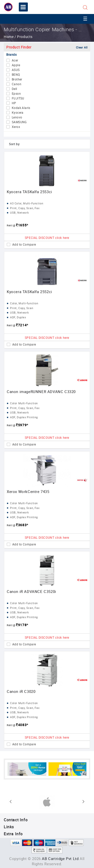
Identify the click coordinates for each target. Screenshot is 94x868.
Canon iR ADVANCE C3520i (31, 591)
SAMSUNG (19, 122)
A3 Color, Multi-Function (27, 203)
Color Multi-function (24, 403)
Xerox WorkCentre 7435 (28, 491)
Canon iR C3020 (21, 691)
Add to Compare (24, 245)
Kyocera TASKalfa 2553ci (29, 192)
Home (9, 37)
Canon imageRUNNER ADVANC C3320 (41, 392)
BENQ (16, 75)
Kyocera (18, 113)
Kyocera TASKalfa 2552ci (29, 292)
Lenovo (17, 117)
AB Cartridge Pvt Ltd (60, 859)
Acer (15, 60)
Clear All (82, 47)
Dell (15, 89)
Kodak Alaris (21, 108)
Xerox (16, 127)
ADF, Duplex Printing (24, 417)
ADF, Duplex (18, 317)
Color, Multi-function (24, 303)
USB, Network (19, 213)
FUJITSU (18, 98)
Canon (17, 84)
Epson (16, 94)
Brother (17, 79)
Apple (16, 65)
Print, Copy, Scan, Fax (25, 208)
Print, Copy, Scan (22, 308)
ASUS (16, 70)
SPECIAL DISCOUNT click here (47, 238)
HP (14, 103)
